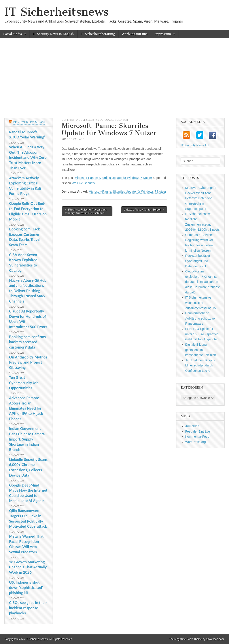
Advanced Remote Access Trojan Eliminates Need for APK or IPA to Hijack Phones (26, 408)
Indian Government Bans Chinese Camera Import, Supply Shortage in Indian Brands (27, 439)
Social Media (13, 34)
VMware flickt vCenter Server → (144, 210)
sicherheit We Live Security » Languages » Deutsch (95, 120)
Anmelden (192, 426)
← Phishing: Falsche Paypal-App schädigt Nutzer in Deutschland (85, 211)
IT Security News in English (53, 34)
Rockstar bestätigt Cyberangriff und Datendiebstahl (198, 261)
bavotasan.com (215, 639)
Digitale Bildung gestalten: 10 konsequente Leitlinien (201, 350)
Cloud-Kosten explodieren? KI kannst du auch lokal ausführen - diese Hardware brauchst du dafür (203, 282)
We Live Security (83, 183)
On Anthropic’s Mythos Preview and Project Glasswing (28, 362)
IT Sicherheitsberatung (98, 34)
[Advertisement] (114, 78)
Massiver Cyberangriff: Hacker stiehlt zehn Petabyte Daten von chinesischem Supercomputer (201, 198)
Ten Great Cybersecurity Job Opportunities (24, 383)
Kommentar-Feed (197, 437)
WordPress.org (196, 442)
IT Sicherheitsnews (57, 12)
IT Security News (29, 122)
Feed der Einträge (198, 431)
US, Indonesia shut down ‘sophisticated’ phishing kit (26, 587)
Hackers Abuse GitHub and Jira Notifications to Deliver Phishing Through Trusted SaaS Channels (28, 291)
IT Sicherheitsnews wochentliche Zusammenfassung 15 (201, 303)
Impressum (163, 34)
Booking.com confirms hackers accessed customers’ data (27, 342)
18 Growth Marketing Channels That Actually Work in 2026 (28, 567)
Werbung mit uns (135, 34)
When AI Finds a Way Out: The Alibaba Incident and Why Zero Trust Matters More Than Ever (28, 157)
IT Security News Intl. (195, 145)
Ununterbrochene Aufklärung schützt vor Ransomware (201, 318)
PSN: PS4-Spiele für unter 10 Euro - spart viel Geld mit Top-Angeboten (202, 334)
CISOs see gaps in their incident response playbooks (28, 608)
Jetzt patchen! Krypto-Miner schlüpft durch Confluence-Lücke (200, 365)
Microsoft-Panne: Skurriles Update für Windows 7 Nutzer (113, 178)
